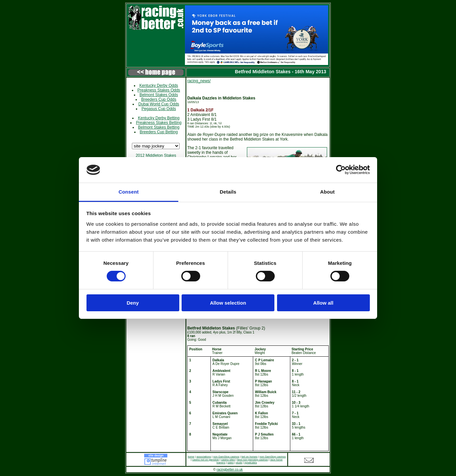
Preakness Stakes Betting (159, 123)
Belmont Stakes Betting (159, 127)
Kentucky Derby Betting (159, 118)
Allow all (323, 303)
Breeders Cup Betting (159, 132)
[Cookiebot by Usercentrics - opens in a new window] (341, 170)
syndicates (251, 463)
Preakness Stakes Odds (159, 90)
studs (239, 463)
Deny (133, 303)
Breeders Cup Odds (159, 99)
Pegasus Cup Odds (159, 109)
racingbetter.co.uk (230, 470)
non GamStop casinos (226, 457)
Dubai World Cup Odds (159, 104)
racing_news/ (199, 81)
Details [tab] (228, 192)
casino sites (228, 460)
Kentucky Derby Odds (159, 86)
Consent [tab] (129, 192)
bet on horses (250, 457)
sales (231, 463)
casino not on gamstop (206, 460)
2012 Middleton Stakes (156, 155)
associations (204, 457)
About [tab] (327, 192)
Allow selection (228, 303)
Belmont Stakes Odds (159, 95)
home (191, 457)
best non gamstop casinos (252, 460)
